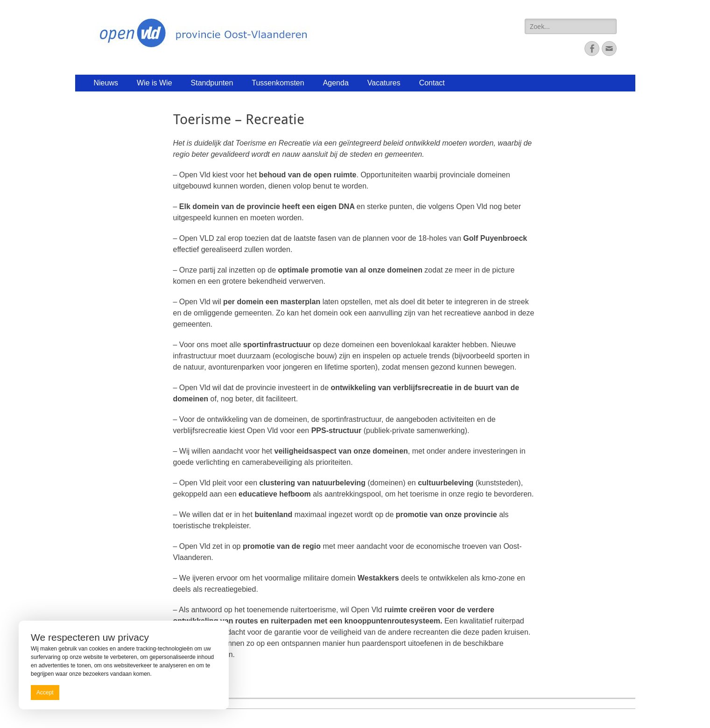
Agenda (336, 83)
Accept (45, 693)
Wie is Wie (155, 83)
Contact (432, 83)
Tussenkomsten (278, 83)
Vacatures (384, 83)
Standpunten (212, 83)
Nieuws (106, 83)
